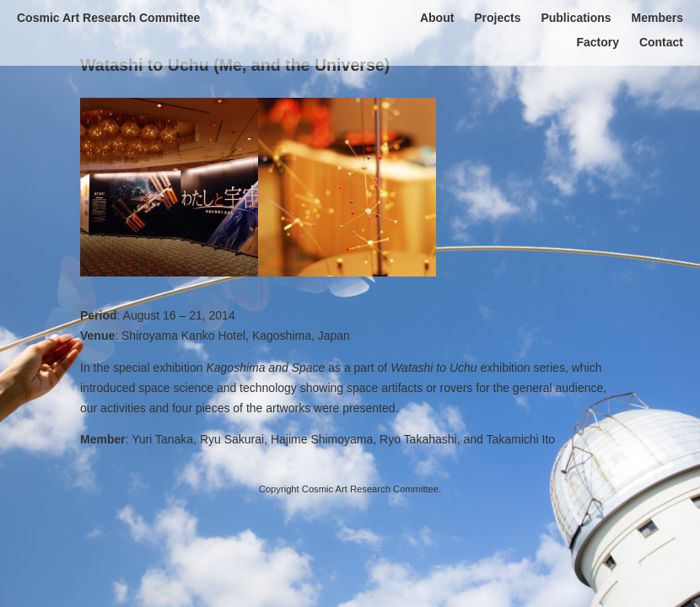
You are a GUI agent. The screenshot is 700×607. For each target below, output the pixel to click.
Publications (576, 18)
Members (657, 18)
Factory (598, 42)
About (437, 18)
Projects (497, 18)
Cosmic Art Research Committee (108, 18)
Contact (661, 42)
